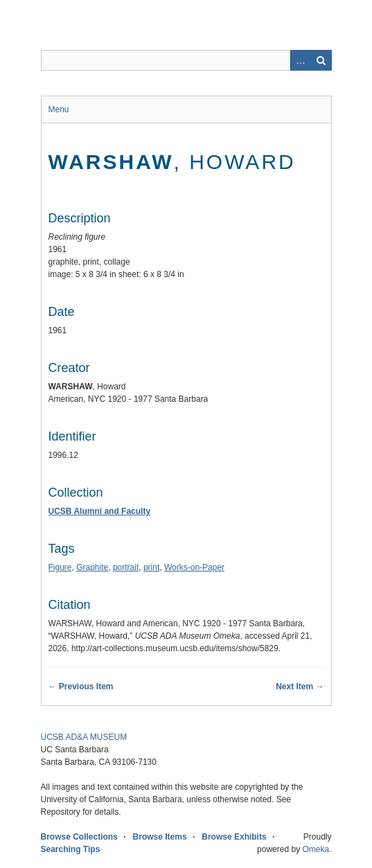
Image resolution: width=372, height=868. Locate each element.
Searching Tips (71, 849)
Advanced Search (301, 60)
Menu (59, 109)
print (151, 567)
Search (321, 60)
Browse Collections (79, 837)
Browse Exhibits (234, 837)
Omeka (316, 849)
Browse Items (160, 837)
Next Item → (300, 687)
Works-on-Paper (194, 567)
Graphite (92, 567)
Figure (60, 567)
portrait (126, 567)
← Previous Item (81, 687)
